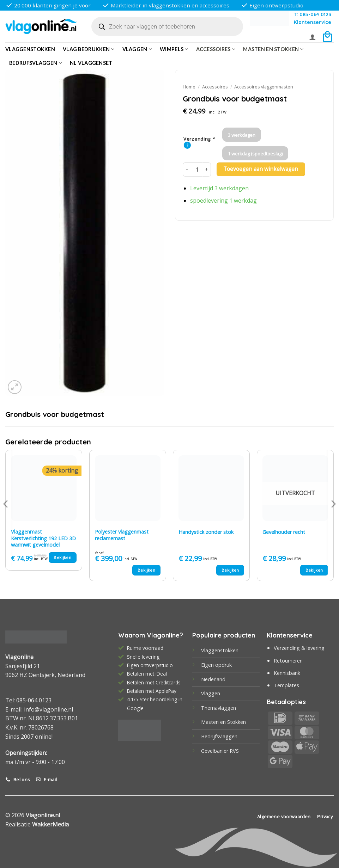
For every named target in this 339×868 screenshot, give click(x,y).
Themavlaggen (219, 708)
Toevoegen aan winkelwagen (261, 169)
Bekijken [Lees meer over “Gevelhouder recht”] (314, 570)
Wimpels (174, 49)
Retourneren (288, 661)
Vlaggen (137, 49)
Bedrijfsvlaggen (219, 736)
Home (189, 87)
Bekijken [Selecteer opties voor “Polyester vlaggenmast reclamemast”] (146, 570)
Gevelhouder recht (284, 532)
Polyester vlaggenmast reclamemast (122, 535)
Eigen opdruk (216, 665)
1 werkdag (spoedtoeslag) (255, 154)
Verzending (199, 139)
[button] (313, 37)
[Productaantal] (197, 170)
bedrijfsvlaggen (36, 63)
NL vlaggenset (91, 63)
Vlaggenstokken (30, 49)
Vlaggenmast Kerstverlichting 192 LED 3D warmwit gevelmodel (43, 538)
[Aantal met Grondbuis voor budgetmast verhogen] (207, 170)
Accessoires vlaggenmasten (264, 87)
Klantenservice (313, 22)
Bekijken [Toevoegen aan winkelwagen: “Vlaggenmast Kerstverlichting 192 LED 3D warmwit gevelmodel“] (62, 557)
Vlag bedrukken (89, 49)
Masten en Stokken (273, 49)
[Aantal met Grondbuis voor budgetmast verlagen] (187, 170)
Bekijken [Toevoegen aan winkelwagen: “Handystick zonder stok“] (230, 570)
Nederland (213, 679)
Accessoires (216, 49)
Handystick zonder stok (206, 532)
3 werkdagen (242, 135)
